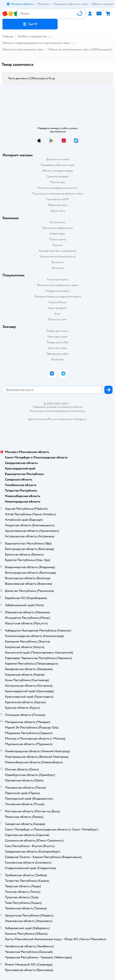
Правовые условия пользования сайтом (58, 407)
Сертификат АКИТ (57, 199)
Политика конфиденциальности (58, 188)
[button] (30, 24)
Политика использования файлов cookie (57, 194)
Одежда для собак (58, 354)
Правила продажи (58, 176)
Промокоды (57, 182)
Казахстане (65, 419)
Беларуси (81, 419)
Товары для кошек (57, 331)
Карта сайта (57, 211)
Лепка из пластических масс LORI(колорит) (80, 49)
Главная (8, 36)
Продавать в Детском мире (57, 165)
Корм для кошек (58, 337)
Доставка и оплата (58, 159)
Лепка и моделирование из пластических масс (36, 43)
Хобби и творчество (32, 36)
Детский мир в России (43, 419)
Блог (57, 314)
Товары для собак (58, 342)
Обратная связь (58, 205)
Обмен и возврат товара (57, 171)
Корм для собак (57, 348)
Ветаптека (58, 359)
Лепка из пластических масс (23, 49)
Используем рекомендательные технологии (57, 411)
